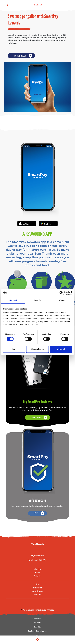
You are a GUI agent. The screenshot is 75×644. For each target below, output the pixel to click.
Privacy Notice (37, 623)
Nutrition (37, 595)
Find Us (37, 573)
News (38, 584)
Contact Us (38, 576)
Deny (14, 349)
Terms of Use (38, 627)
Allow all (61, 349)
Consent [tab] (13, 300)
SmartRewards (37, 588)
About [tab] (62, 300)
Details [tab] (37, 300)
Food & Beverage (37, 591)
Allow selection (37, 349)
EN (7, 5)
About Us (38, 569)
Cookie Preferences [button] (37, 619)
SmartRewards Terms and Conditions (38, 631)
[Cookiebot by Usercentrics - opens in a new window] (61, 293)
